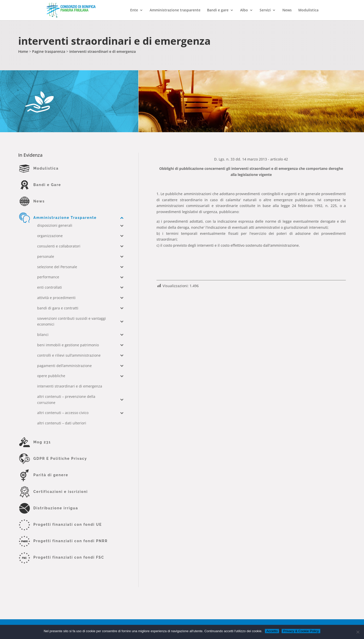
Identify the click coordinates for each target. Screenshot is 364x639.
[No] (358, 632)
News (287, 10)
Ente (134, 10)
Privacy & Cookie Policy (301, 631)
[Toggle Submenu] (122, 218)
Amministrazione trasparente (175, 10)
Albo (244, 10)
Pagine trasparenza (49, 51)
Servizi (265, 10)
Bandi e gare (218, 10)
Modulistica (308, 10)
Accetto (272, 631)
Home (23, 51)
